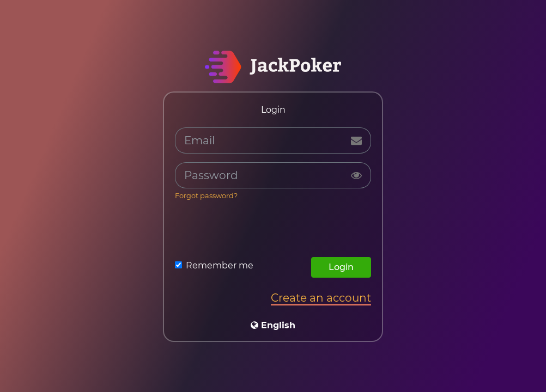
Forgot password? (206, 196)
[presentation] (273, 231)
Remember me (220, 265)
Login (341, 267)
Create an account (321, 298)
